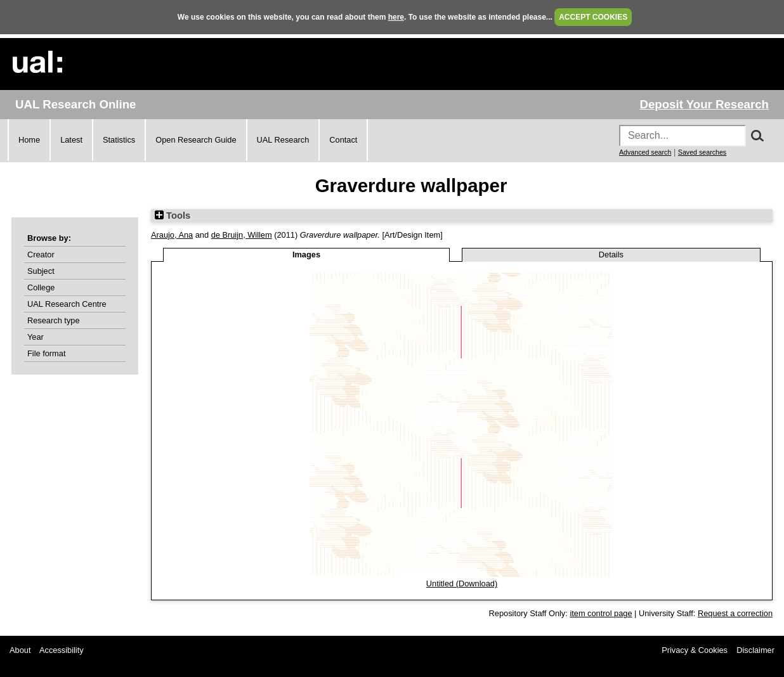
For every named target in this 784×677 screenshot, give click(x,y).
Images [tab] (306, 255)
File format (46, 353)
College (41, 287)
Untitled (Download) (462, 584)
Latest (71, 140)
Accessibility (62, 650)
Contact (343, 140)
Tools (173, 216)
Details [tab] (611, 255)
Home (29, 140)
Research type (54, 320)
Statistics (119, 140)
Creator (41, 255)
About (20, 650)
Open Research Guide (196, 140)
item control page (601, 613)
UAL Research (283, 140)
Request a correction (735, 613)
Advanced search (645, 152)
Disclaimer (755, 650)
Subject (41, 271)
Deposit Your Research (704, 104)
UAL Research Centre (67, 304)
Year (36, 337)
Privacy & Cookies (695, 650)
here (396, 17)
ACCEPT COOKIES (593, 17)
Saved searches (702, 152)
